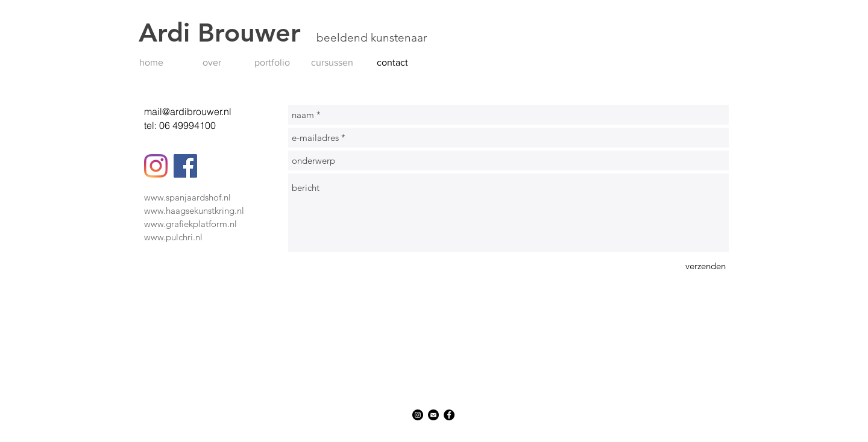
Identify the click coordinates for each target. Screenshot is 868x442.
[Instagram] (156, 166)
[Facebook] (185, 166)
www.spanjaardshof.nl (187, 197)
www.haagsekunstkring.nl (194, 210)
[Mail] (433, 415)
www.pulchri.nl (173, 237)
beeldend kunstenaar (372, 38)
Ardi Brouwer (228, 33)
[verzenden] (706, 266)
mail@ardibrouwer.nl (188, 111)
